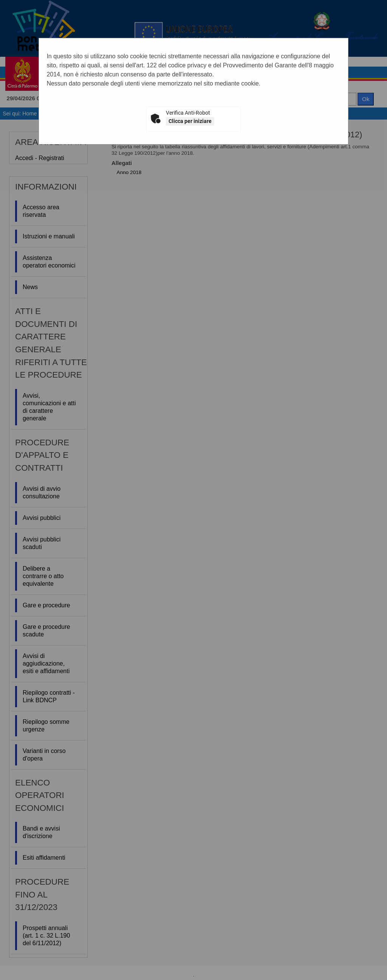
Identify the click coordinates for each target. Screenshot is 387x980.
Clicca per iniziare (190, 121)
